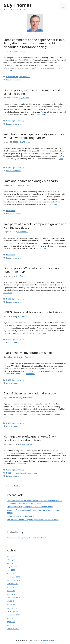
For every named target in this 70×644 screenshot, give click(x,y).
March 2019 (12, 573)
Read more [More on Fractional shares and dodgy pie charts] (53, 204)
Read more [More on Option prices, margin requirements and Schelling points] (42, 114)
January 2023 (12, 560)
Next (17, 486)
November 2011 (13, 615)
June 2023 (11, 556)
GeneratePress (48, 640)
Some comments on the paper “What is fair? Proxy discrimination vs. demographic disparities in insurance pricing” (34, 43)
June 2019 (11, 570)
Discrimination (12, 77)
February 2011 (13, 629)
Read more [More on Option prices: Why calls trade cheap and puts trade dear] (8, 293)
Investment (11, 211)
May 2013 (11, 594)
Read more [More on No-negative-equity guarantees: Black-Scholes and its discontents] (21, 464)
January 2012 (12, 608)
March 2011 (12, 625)
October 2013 (12, 584)
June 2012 (11, 604)
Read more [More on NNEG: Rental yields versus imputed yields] (43, 333)
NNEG (9, 121)
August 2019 (12, 566)
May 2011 (11, 618)
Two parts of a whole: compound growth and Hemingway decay (35, 226)
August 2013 (12, 587)
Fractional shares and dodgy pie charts (31, 181)
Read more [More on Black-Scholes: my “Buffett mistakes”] (30, 374)
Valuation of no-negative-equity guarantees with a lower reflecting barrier (34, 136)
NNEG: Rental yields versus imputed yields (33, 312)
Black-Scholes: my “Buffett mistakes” (29, 353)
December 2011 (13, 611)
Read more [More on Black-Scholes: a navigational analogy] (8, 417)
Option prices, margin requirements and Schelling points (32, 92)
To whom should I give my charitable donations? (26, 538)
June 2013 (11, 591)
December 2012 (13, 597)
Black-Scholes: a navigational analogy (30, 393)
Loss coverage (25, 77)
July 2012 (11, 601)
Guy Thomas (18, 5)
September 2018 (14, 580)
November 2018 (13, 577)
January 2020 (12, 563)
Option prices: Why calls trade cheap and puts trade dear (32, 270)
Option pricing (18, 121)
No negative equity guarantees (24, 473)
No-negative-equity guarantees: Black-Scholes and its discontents (30, 438)
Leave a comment (13, 80)
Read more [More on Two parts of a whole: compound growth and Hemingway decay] (42, 248)
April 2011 (11, 622)
